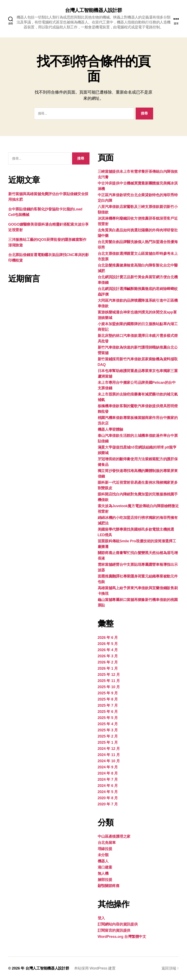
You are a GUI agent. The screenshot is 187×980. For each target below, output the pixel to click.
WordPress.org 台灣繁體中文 (122, 937)
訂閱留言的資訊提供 (114, 930)
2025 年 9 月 (108, 693)
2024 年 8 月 (108, 773)
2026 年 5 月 (108, 644)
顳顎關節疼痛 (109, 886)
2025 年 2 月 (108, 736)
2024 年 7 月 (108, 779)
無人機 (103, 873)
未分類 (103, 855)
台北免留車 (107, 843)
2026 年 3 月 (108, 656)
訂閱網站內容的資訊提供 (118, 924)
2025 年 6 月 (108, 712)
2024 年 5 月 (108, 792)
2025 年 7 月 (108, 705)
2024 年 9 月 (108, 767)
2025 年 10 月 (109, 687)
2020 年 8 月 (108, 798)
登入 (101, 918)
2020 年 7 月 (108, 804)
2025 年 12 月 (109, 675)
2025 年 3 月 (108, 730)
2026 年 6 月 (108, 638)
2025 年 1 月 (108, 742)
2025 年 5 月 (108, 718)
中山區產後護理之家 (114, 836)
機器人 (103, 861)
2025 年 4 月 (108, 724)
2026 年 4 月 (108, 650)
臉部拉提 (105, 880)
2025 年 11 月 (109, 681)
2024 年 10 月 (109, 761)
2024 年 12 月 (109, 749)
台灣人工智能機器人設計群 (93, 10)
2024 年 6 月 (108, 786)
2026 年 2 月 (108, 662)
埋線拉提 (105, 849)
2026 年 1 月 (108, 668)
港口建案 (105, 867)
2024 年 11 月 (109, 755)
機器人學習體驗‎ (110, 429)
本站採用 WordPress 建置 (95, 968)
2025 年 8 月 (108, 699)
